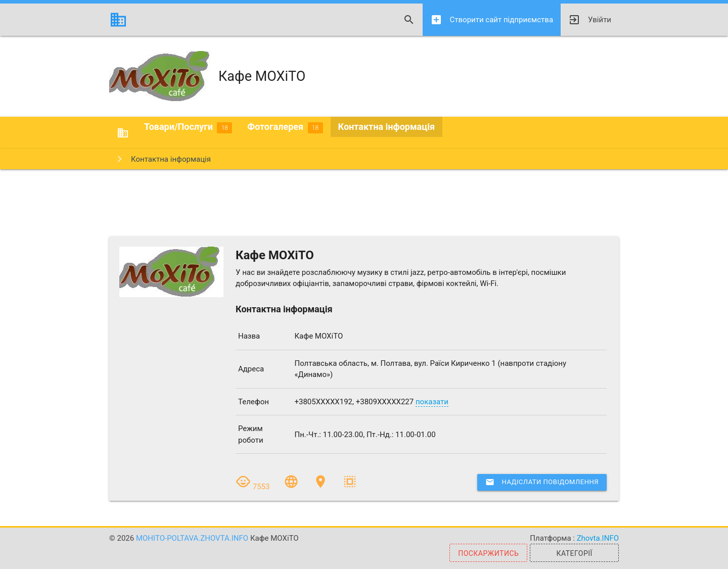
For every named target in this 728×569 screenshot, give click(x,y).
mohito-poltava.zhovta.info (193, 538)
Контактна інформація (387, 127)
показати (432, 402)
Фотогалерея (285, 127)
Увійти (590, 20)
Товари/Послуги (188, 127)
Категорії (574, 553)
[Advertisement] (364, 202)
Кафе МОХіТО (207, 76)
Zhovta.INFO (598, 538)
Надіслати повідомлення (542, 482)
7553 (254, 487)
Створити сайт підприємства (492, 20)
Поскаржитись (488, 553)
